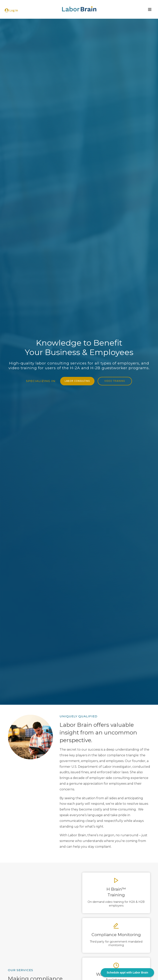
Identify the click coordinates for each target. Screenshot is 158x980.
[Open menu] (150, 9)
